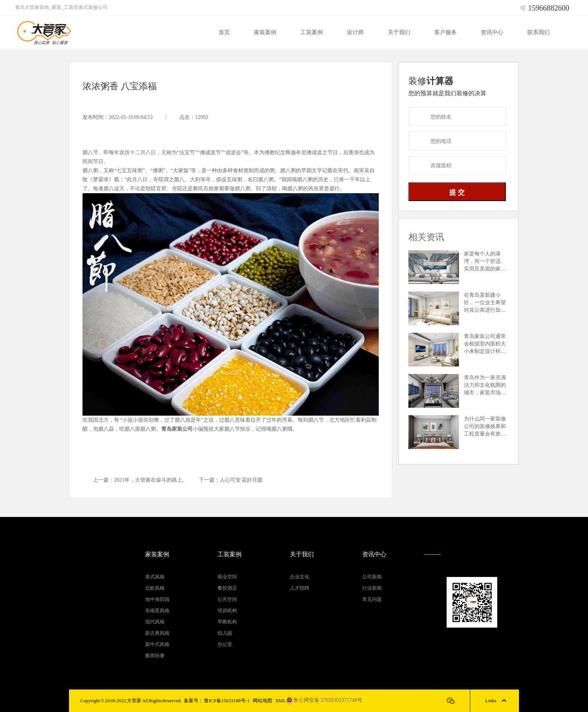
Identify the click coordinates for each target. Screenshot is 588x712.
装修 (431, 81)
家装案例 (265, 32)
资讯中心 (492, 32)
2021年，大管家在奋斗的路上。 (151, 480)
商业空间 (227, 577)
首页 (224, 32)
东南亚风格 (157, 611)
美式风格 (155, 577)
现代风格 (155, 622)
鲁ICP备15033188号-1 (226, 701)
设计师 (355, 32)
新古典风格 (157, 633)
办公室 (225, 644)
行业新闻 (372, 588)
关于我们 (399, 32)
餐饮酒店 (227, 588)
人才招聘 (300, 588)
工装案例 (312, 32)
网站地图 (262, 701)
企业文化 (300, 577)
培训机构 (227, 611)
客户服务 (445, 32)
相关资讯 (426, 237)
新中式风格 (157, 644)
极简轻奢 (155, 656)
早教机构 (227, 622)
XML (280, 701)
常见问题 (372, 599)
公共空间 (227, 599)
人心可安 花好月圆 (241, 480)
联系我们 (538, 32)
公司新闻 (372, 577)
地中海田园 (157, 599)
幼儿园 (225, 633)
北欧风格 (155, 588)
